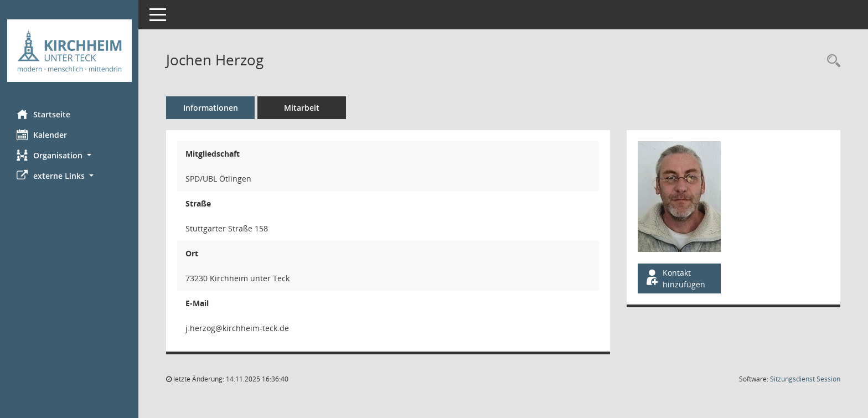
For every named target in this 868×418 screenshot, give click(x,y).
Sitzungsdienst (805, 379)
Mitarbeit (302, 108)
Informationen (211, 108)
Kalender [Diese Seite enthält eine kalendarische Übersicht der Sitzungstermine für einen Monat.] (42, 135)
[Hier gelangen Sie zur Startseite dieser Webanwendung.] (69, 51)
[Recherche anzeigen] (831, 61)
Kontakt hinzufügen (675, 278)
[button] (69, 155)
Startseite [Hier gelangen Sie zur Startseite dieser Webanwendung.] (43, 114)
